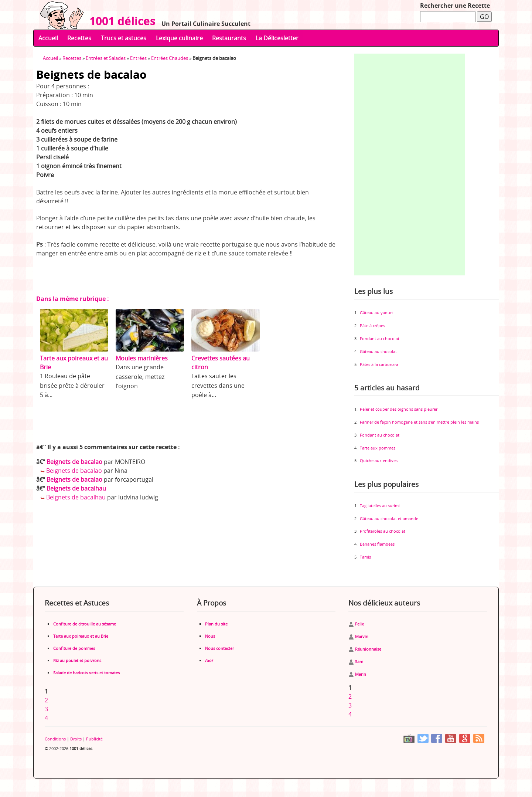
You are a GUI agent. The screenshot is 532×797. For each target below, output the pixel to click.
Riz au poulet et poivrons (77, 660)
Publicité (94, 739)
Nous (210, 636)
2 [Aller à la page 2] (46, 700)
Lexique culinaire (179, 38)
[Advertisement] (410, 165)
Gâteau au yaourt (376, 313)
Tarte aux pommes (378, 448)
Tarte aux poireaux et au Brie (81, 636)
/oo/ (209, 660)
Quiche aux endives (379, 460)
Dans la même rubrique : (73, 299)
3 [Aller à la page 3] (46, 709)
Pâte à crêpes (372, 325)
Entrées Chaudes (170, 58)
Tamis (365, 557)
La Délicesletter (277, 38)
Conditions (55, 739)
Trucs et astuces (124, 38)
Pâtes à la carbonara (379, 364)
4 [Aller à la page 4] (46, 718)
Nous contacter (219, 648)
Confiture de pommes (74, 648)
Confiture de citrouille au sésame (85, 624)
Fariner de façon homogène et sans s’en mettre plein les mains (419, 422)
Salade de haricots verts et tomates (86, 673)
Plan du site (216, 624)
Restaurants (229, 38)
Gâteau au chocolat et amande (389, 518)
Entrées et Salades (106, 58)
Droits (76, 739)
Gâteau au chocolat (378, 351)
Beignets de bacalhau (76, 488)
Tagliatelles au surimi (380, 506)
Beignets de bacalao (74, 462)
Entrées (138, 58)
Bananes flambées (377, 544)
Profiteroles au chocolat (383, 531)
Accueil (48, 38)
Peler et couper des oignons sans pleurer (399, 409)
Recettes (79, 38)
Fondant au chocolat (380, 338)
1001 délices (120, 21)
